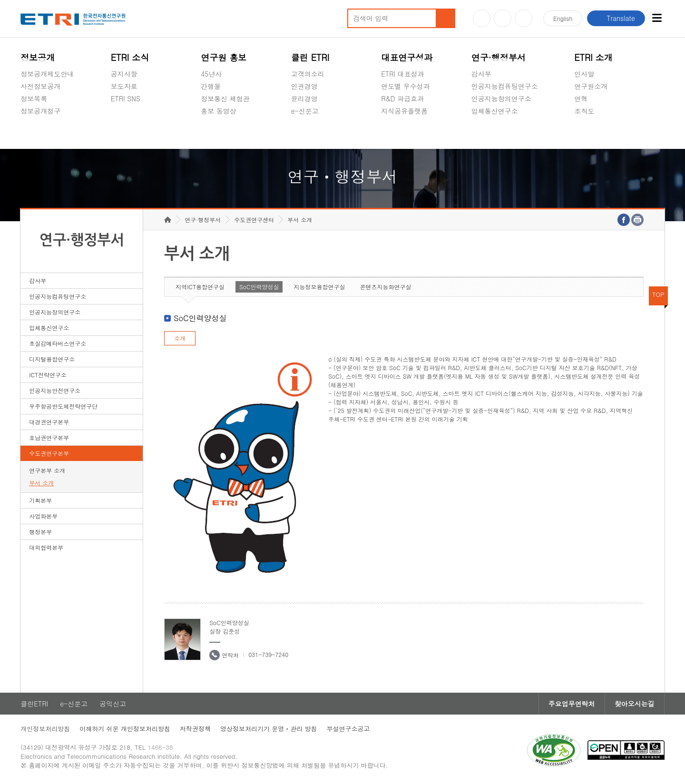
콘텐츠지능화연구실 (385, 287)
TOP (658, 294)
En (563, 18)
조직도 (584, 111)
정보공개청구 (40, 111)
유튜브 (482, 18)
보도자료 (124, 86)
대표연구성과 (407, 57)
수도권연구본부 (49, 453)
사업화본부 (43, 516)
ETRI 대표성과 (403, 74)
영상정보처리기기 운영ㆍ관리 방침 (269, 729)
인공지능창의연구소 (501, 98)
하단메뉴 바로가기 (0, 0)
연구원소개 (591, 86)
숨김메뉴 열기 (25, 122)
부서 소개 (41, 483)
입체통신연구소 (495, 111)
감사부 (481, 74)
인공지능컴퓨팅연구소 (505, 86)
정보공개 (38, 57)
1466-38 (160, 747)
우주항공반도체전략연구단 (63, 406)
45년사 (211, 74)
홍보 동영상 (219, 111)
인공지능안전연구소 (55, 390)
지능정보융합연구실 (319, 287)
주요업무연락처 (572, 704)
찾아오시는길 (635, 704)
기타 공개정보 (595, 133)
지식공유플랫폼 (404, 111)
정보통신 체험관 (225, 98)
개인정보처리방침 (45, 729)
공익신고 (304, 133)
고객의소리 (308, 74)
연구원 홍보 (224, 57)
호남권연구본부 (49, 437)
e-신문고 (305, 111)
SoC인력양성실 (259, 287)
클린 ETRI (310, 57)
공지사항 (124, 74)
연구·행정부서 (499, 57)
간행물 (211, 86)
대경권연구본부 (49, 422)
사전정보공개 (40, 86)
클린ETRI (34, 704)
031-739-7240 (268, 654)
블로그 (503, 18)
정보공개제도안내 (47, 74)
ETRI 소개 (593, 57)
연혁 (581, 98)
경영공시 (34, 133)
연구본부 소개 (47, 470)
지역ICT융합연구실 (200, 287)
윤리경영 (304, 98)
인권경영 (304, 86)
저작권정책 (195, 729)
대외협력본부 (46, 547)
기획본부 (40, 500)
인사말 (584, 74)
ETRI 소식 (130, 57)
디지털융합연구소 (52, 359)
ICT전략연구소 (48, 375)
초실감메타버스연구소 (505, 133)
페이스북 (524, 18)
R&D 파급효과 (402, 98)
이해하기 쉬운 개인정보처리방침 (125, 729)
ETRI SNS (126, 98)
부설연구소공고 (348, 729)
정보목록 (34, 98)
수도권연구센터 (254, 220)
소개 (180, 338)
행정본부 (40, 532)
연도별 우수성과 (406, 86)
